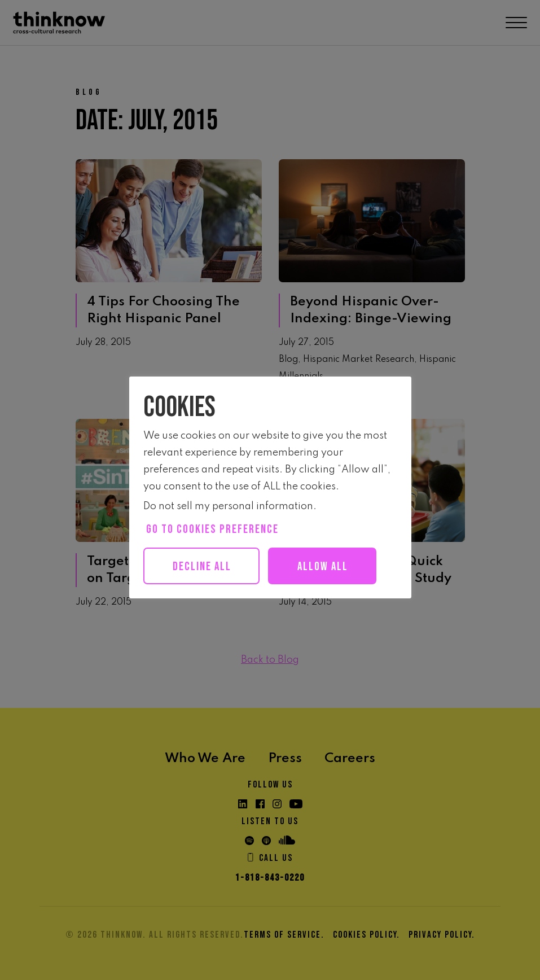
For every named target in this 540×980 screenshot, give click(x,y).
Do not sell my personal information (228, 506)
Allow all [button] (323, 566)
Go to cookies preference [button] (212, 529)
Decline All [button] (202, 566)
